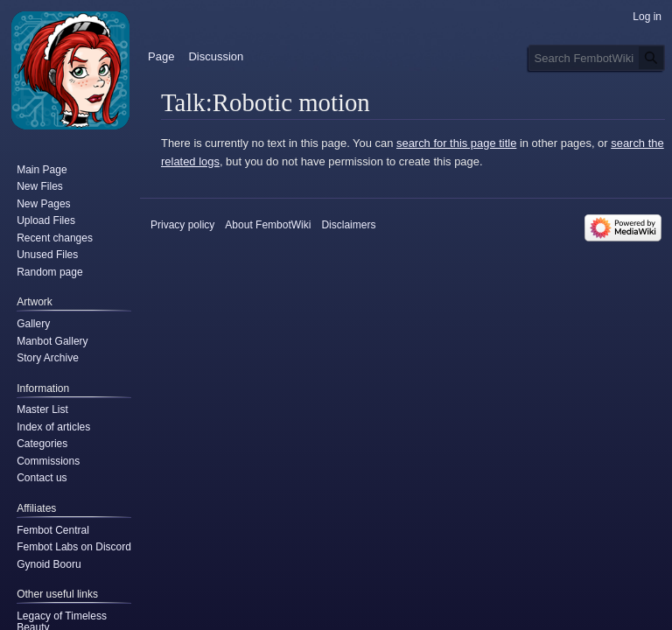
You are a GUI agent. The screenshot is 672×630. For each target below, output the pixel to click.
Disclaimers (348, 225)
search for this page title (456, 143)
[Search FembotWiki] (597, 58)
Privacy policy (182, 225)
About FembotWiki (268, 225)
